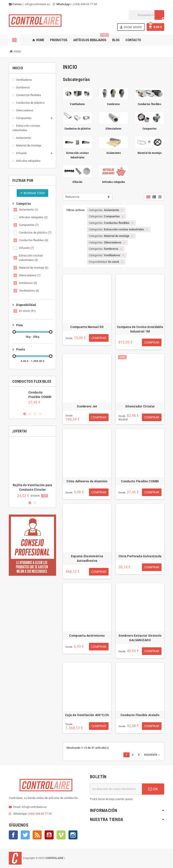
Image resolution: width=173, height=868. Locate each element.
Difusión (26, 248)
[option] (32, 397)
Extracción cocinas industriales (31, 258)
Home (38, 40)
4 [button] (40, 414)
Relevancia (72, 197)
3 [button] (35, 414)
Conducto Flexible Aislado (140, 715)
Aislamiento (29, 210)
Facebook (13, 835)
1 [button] (25, 414)
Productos (59, 40)
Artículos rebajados (91, 38)
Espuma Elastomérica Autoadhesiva (87, 558)
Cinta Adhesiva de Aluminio (87, 481)
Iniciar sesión (131, 27)
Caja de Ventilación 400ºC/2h (87, 715)
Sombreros (28, 283)
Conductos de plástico (35, 233)
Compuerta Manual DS (87, 327)
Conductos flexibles (34, 240)
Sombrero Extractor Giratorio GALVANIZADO (140, 638)
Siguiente (152, 755)
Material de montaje (34, 268)
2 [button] (30, 414)
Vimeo (61, 835)
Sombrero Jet (87, 406)
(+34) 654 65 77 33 (85, 4)
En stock (27, 311)
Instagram (73, 835)
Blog (116, 40)
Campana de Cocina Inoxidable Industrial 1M (140, 329)
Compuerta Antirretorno (87, 636)
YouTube (49, 835)
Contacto (133, 40)
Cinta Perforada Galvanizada (140, 556)
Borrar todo (32, 193)
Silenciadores (30, 275)
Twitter (25, 835)
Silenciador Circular (140, 406)
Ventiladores (29, 291)
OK (153, 789)
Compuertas (29, 225)
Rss (37, 835)
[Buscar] (146, 15)
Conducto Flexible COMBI (140, 481)
